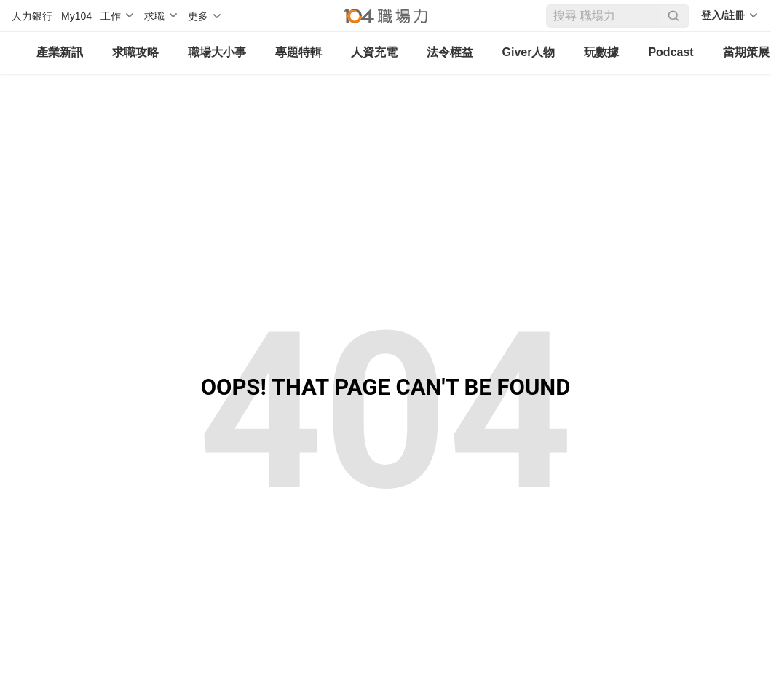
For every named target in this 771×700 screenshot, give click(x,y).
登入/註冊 (723, 15)
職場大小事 (217, 52)
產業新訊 (60, 52)
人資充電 (374, 52)
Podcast (671, 52)
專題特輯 (298, 52)
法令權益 (450, 52)
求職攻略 (135, 52)
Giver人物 (529, 52)
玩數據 (601, 52)
